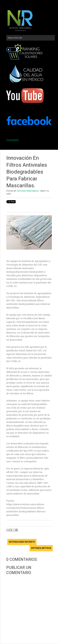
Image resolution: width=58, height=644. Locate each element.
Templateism (13, 140)
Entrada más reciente (22, 542)
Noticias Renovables (28, 191)
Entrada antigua (41, 548)
